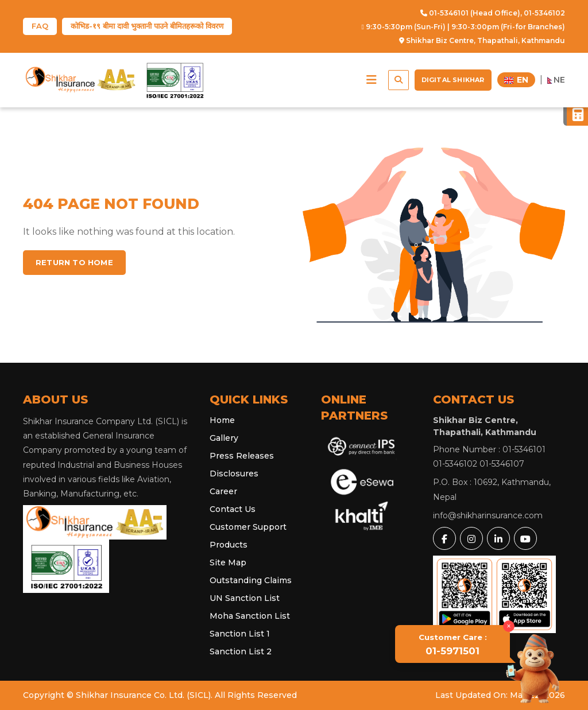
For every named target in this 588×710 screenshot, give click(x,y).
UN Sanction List (245, 598)
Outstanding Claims (251, 580)
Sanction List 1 (240, 634)
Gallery (224, 438)
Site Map (228, 562)
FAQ (40, 26)
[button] (372, 80)
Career (223, 491)
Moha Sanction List (250, 616)
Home (222, 420)
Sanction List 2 (241, 651)
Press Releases (242, 456)
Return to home (74, 262)
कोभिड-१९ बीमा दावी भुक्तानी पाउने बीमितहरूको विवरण (147, 26)
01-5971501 (453, 645)
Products (229, 545)
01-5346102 (544, 13)
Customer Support (248, 527)
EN (516, 80)
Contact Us (233, 509)
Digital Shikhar (453, 80)
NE (556, 80)
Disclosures (234, 474)
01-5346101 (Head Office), (471, 13)
